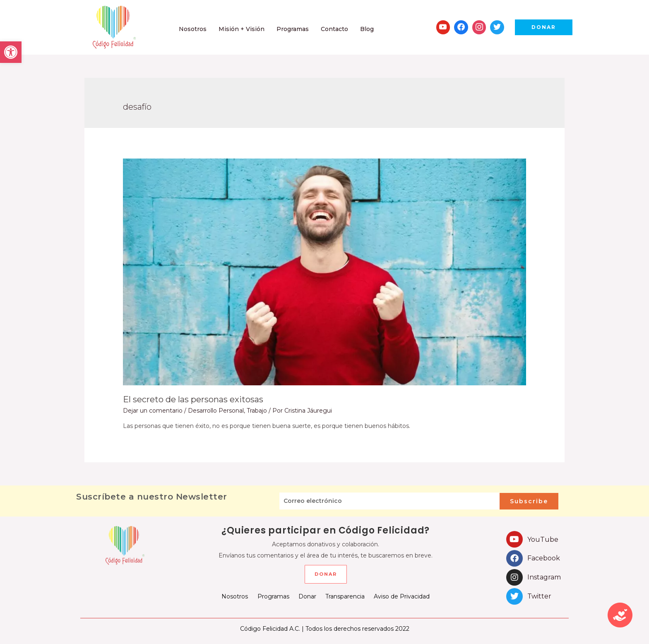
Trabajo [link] (257, 411)
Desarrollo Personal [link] (216, 411)
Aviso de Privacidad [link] (402, 596)
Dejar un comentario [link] (153, 411)
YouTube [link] (543, 539)
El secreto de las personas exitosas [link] (193, 399)
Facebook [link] (544, 558)
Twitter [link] (539, 596)
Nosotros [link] (235, 596)
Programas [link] (273, 596)
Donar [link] (307, 596)
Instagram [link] (544, 577)
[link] (11, 52)
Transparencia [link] (345, 596)
